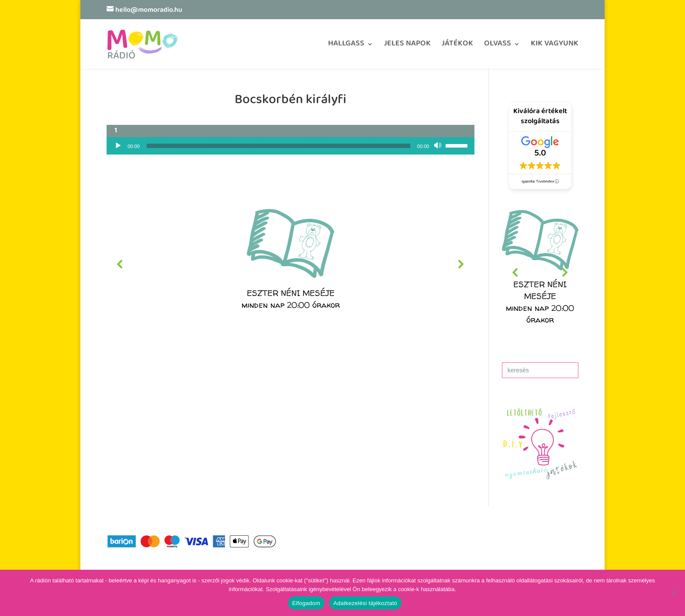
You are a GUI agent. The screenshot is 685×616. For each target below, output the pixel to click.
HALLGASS (346, 46)
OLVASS (498, 46)
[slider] (278, 146)
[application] (291, 146)
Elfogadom (306, 603)
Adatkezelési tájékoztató (365, 603)
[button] (291, 264)
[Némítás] (439, 146)
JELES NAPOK (407, 46)
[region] (291, 264)
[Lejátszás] (118, 146)
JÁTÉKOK (457, 46)
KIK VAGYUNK (555, 46)
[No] (674, 593)
